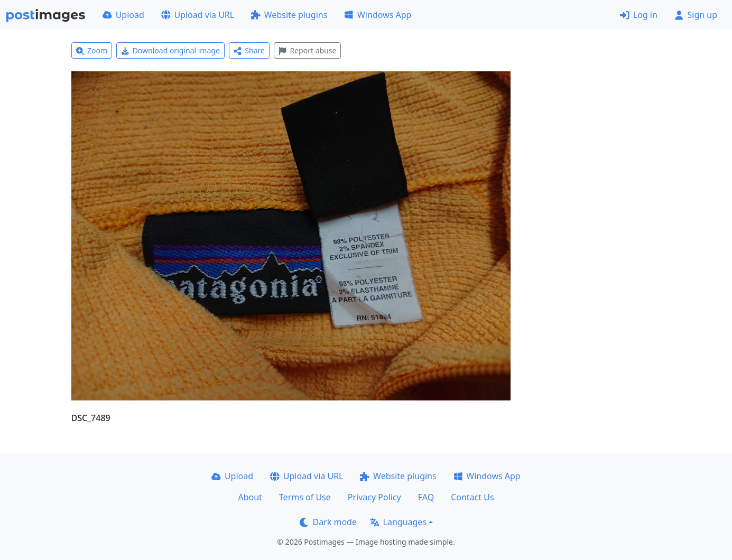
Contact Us (472, 497)
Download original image (170, 50)
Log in (639, 15)
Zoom (92, 50)
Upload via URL (198, 15)
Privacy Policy (374, 497)
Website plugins (289, 15)
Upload (123, 15)
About (250, 497)
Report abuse (307, 50)
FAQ (426, 497)
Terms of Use (305, 497)
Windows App (378, 15)
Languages (398, 522)
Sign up (696, 15)
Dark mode (328, 522)
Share (249, 50)
